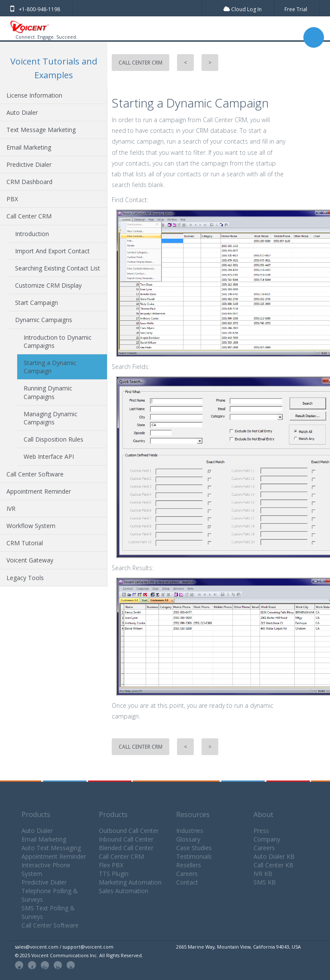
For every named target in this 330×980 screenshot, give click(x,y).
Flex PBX (111, 865)
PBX (12, 199)
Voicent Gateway (30, 560)
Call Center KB (273, 865)
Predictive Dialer (29, 164)
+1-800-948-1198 (35, 9)
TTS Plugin (114, 874)
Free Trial (296, 9)
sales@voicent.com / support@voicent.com (64, 947)
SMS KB (265, 882)
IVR (11, 508)
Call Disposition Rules (53, 439)
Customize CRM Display (48, 285)
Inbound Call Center (126, 839)
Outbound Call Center (129, 831)
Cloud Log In (243, 9)
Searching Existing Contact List (58, 268)
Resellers (189, 865)
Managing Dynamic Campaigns (50, 418)
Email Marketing (29, 147)
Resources (193, 814)
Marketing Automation (130, 882)
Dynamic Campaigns (44, 320)
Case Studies (194, 848)
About (263, 814)
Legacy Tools (25, 578)
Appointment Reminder (39, 491)
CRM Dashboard (29, 182)
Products (36, 814)
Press (261, 831)
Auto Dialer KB (274, 856)
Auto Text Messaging (51, 848)
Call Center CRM (29, 216)
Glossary (188, 839)
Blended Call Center (126, 848)
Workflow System (31, 526)
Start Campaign (37, 303)
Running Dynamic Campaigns (48, 392)
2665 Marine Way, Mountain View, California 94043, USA (238, 947)
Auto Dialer (22, 112)
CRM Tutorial (25, 543)
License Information (34, 95)
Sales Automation (124, 891)
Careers (187, 874)
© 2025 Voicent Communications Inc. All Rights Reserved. (79, 955)
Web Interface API (49, 456)
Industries (190, 831)
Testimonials (194, 856)
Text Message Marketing (41, 130)
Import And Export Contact (52, 251)
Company (267, 839)
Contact (187, 882)
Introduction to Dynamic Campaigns (58, 341)
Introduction (32, 234)
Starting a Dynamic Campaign (50, 367)
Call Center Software (35, 474)
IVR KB (263, 874)
